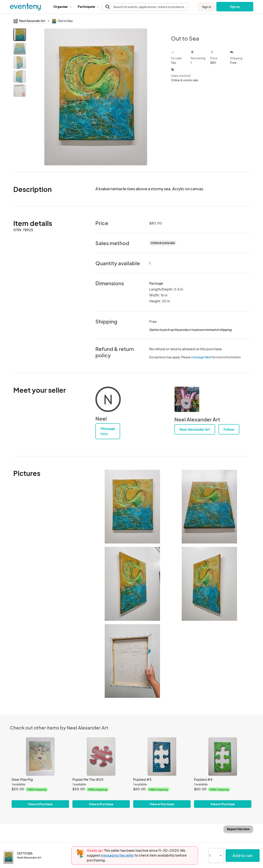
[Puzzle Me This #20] (101, 756)
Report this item (238, 829)
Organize (62, 6)
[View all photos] (96, 97)
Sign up (235, 7)
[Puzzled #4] (223, 756)
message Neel (201, 357)
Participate (88, 6)
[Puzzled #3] (162, 756)
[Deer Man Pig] (40, 756)
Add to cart (243, 855)
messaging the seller (117, 855)
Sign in (207, 7)
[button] (62, 7)
